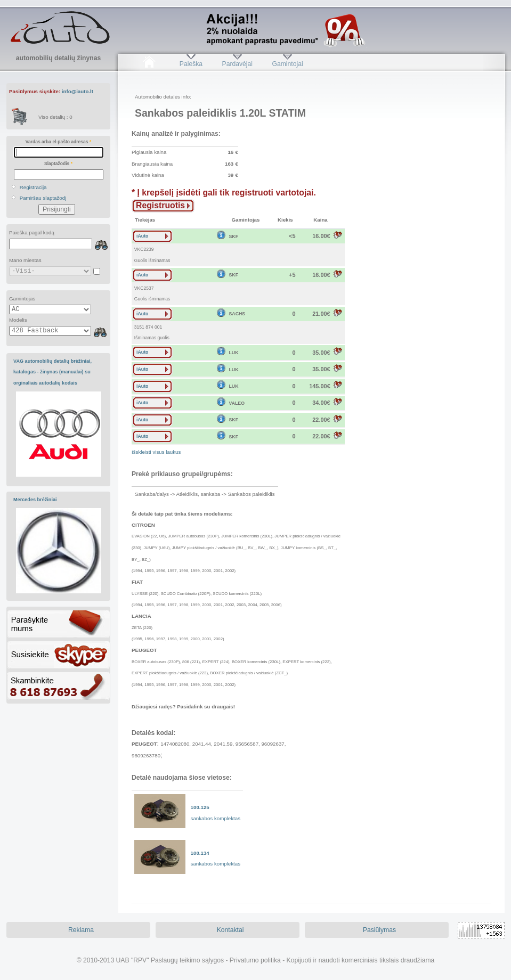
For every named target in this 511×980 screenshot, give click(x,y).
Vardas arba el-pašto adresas (58, 142)
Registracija (33, 187)
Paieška (191, 64)
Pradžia (149, 64)
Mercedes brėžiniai (35, 500)
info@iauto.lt (78, 91)
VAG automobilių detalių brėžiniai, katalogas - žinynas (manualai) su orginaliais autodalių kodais (52, 372)
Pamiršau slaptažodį (43, 198)
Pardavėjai (237, 64)
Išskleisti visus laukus (156, 452)
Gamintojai (287, 64)
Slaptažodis (58, 164)
